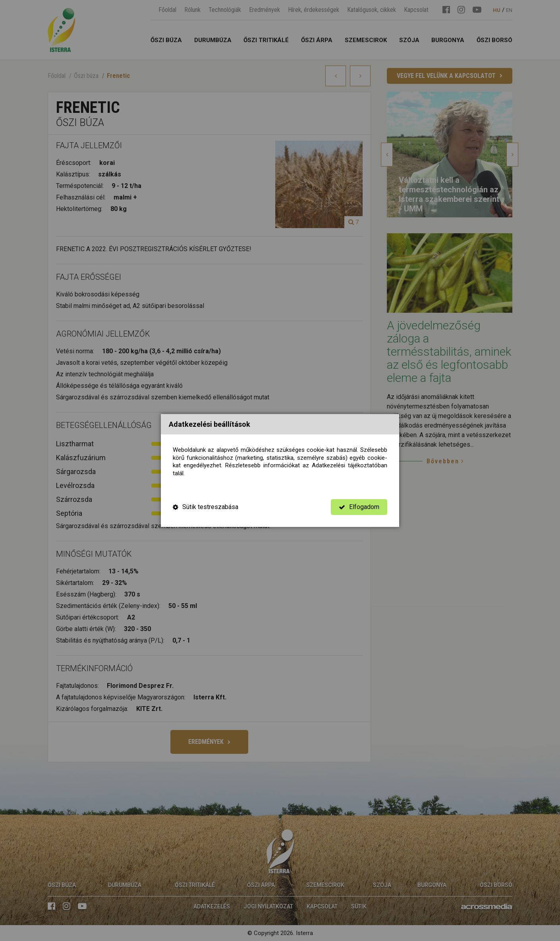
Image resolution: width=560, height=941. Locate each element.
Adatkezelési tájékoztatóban (350, 465)
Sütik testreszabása (206, 507)
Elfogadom (359, 507)
